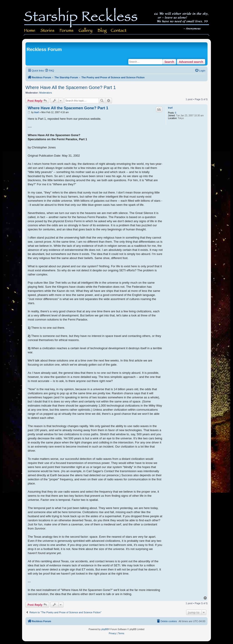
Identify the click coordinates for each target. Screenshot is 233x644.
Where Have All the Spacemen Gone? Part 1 (71, 87)
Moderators (46, 93)
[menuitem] (50, 71)
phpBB (105, 629)
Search (169, 62)
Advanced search (191, 62)
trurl (170, 108)
